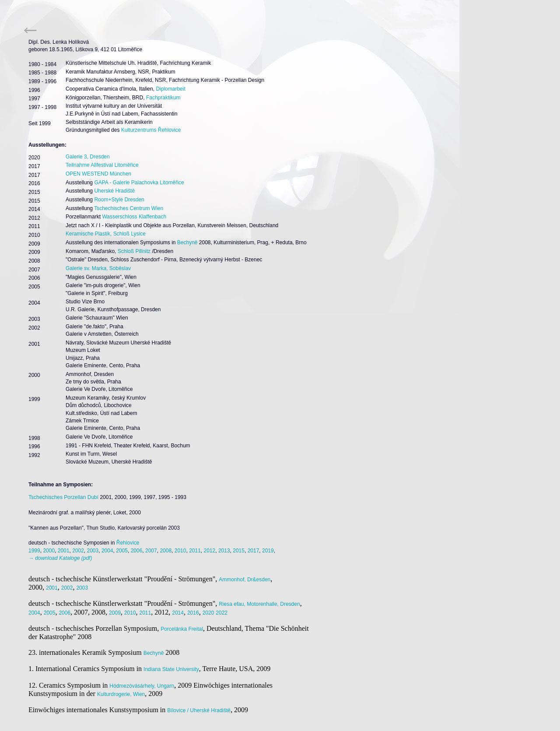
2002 (78, 551)
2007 (151, 551)
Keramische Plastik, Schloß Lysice (106, 234)
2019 (268, 551)
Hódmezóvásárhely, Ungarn (142, 686)
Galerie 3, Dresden (88, 157)
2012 (210, 551)
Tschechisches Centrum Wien (129, 208)
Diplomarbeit (170, 89)
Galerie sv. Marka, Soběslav (98, 268)
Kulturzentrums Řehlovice (151, 130)
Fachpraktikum (163, 98)
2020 (208, 613)
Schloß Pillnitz (134, 251)
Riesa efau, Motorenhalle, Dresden (259, 604)
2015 (239, 551)
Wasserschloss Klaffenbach (134, 217)
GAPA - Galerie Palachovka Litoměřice (139, 183)
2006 (137, 551)
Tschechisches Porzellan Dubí (63, 497)
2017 (254, 551)
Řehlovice (128, 543)
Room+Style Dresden (119, 200)
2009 (115, 613)
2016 (193, 613)
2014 (178, 613)
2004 (107, 551)
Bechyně (187, 242)
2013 (224, 551)
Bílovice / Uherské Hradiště (199, 710)
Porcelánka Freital (182, 629)
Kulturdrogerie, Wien (121, 694)
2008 (166, 551)
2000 (49, 551)
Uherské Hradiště (114, 191)
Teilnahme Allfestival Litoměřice (102, 165)
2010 (180, 551)
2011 (195, 551)
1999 (34, 551)
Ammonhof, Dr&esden (245, 580)
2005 (122, 551)
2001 (64, 551)
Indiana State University (171, 669)
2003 (93, 551)
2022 (222, 613)
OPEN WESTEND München (98, 174)
